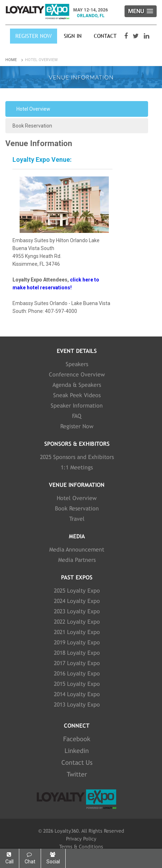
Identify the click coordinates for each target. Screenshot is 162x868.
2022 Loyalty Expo (77, 622)
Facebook (77, 739)
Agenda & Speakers (77, 385)
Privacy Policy (81, 839)
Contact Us (77, 762)
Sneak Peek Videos (77, 395)
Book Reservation (32, 126)
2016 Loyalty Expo (77, 674)
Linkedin (77, 751)
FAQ (77, 416)
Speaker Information (77, 406)
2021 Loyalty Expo (77, 632)
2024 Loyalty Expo (77, 601)
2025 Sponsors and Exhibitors (77, 457)
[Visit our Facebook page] (127, 36)
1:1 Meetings (77, 467)
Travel (77, 519)
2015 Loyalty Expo (77, 684)
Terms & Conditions (81, 847)
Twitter (77, 774)
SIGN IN (73, 36)
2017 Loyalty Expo (77, 663)
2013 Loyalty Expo (77, 705)
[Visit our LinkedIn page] (147, 36)
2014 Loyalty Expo (77, 694)
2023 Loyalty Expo (77, 611)
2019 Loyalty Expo (77, 642)
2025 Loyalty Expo (77, 591)
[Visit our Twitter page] (137, 36)
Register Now (34, 36)
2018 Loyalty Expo (77, 653)
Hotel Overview (33, 109)
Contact (105, 36)
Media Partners (77, 560)
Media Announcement (77, 550)
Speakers (77, 364)
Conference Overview (77, 375)
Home (15, 60)
